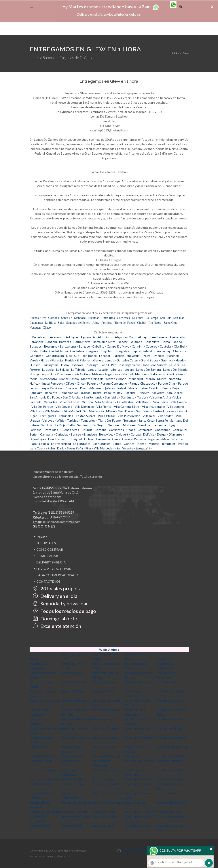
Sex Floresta (70, 761)
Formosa (107, 323)
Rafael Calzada (127, 388)
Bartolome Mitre (104, 342)
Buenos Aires (38, 318)
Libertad (117, 369)
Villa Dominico (84, 407)
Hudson (35, 365)
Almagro (144, 337)
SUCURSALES (46, 543)
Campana (47, 434)
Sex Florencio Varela (171, 756)
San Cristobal (72, 397)
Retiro (97, 393)
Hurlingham (51, 365)
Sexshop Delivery (137, 728)
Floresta (57, 360)
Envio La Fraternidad (171, 816)
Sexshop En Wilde (106, 816)
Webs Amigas (109, 650)
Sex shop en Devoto (75, 738)
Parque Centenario (114, 383)
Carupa (136, 434)
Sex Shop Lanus (72, 673)
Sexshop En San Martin (173, 802)
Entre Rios (108, 318)
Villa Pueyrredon (129, 416)
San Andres (175, 393)
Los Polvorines (61, 374)
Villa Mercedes (104, 448)
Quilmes (109, 388)
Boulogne (51, 346)
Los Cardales (102, 444)
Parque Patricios (51, 388)
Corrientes (123, 318)
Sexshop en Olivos (138, 784)
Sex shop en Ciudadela (45, 779)
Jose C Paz (108, 365)
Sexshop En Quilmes (107, 793)
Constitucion (55, 356)
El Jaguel (76, 439)
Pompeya (71, 388)
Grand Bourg (149, 360)
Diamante (175, 434)
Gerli (171, 374)
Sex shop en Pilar (105, 691)
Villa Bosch (143, 402)
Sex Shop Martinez (74, 682)
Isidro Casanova (72, 365)
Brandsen (90, 434)
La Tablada (78, 369)
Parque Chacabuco (142, 383)
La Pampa (152, 318)
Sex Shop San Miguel (171, 691)
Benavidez (106, 434)
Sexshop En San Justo (108, 802)
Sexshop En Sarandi (75, 812)
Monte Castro (69, 379)
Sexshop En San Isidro (77, 802)
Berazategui (68, 346)
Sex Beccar (133, 756)
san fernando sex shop (172, 747)
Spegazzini (143, 448)
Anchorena (160, 337)
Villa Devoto (64, 407)
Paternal (130, 393)
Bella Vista (152, 342)
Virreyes (48, 420)
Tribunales (66, 416)
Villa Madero (53, 411)
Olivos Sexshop (72, 756)
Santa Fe (67, 318)
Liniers (129, 369)
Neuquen (35, 328)
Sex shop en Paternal (44, 701)
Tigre (33, 416)
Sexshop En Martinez (139, 738)
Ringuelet (169, 444)
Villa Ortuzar (106, 416)
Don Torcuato (58, 439)
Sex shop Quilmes (74, 691)
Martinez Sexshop (169, 761)
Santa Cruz (171, 323)
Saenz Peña (75, 448)
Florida (70, 360)
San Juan (179, 318)
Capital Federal (142, 351)
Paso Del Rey (113, 393)
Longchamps (40, 374)
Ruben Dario (56, 448)
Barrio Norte (82, 342)
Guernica (167, 360)
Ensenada (103, 439)
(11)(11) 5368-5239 (61, 512)
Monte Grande (116, 379)
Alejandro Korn (125, 337)
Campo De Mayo (118, 346)
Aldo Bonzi (105, 337)
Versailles (51, 402)
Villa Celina (161, 402)
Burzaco (84, 346)
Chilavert (122, 434)
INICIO (42, 537)
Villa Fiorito (104, 407)
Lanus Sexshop (167, 793)
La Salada (62, 369)
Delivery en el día (55, 596)
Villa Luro (36, 411)
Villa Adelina (104, 402)
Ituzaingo (92, 365)
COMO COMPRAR (50, 549)
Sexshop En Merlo (74, 779)
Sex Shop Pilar (167, 682)
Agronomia (88, 337)
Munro (162, 379)
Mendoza (80, 318)
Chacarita (180, 351)
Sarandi (182, 411)
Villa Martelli (72, 411)
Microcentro (48, 379)
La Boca (174, 365)
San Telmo (143, 411)
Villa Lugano (176, 407)
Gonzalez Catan (127, 360)
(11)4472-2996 (60, 517)
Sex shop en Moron (106, 710)
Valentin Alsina (161, 397)
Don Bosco (89, 356)
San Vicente (125, 448)
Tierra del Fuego (125, 323)
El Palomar (84, 360)
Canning (138, 346)
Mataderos (157, 374)
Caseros (152, 346)
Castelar (166, 346)
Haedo (180, 360)
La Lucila (48, 369)
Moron (150, 379)
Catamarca (36, 323)
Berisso (76, 434)
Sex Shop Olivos (104, 682)
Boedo (177, 342)
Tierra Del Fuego (109, 420)
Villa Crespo (179, 402)
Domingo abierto (55, 618)
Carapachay (162, 351)
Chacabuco (163, 430)
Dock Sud (73, 356)
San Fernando (93, 397)
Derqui (162, 434)
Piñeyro (144, 393)
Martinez (141, 374)
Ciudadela (77, 351)
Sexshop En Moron (170, 779)
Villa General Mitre (127, 407)
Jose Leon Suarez (155, 365)
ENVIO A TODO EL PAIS (54, 569)
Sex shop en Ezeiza (170, 728)
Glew (180, 374)
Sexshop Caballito (106, 728)
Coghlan (106, 351)
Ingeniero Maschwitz (163, 439)
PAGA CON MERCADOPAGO (57, 575)
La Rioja (50, 323)
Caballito (98, 346)
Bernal (166, 342)
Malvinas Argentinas (106, 374)
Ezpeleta (159, 356)
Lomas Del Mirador (176, 369)
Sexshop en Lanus (106, 738)
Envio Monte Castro (75, 816)
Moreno (154, 444)
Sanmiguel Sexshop (107, 756)
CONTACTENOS (48, 581)
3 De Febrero (39, 337)
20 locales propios (56, 588)
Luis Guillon (82, 374)
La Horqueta (82, 444)
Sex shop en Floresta (171, 719)
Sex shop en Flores (74, 728)
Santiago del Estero (78, 323)
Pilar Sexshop (39, 747)
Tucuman (93, 318)
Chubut (142, 323)
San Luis (166, 318)
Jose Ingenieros (129, 365)
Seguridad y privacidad (61, 603)
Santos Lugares (164, 411)
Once (81, 383)
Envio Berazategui (137, 826)
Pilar (88, 448)
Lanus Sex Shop (104, 812)
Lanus (92, 369)
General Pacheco (134, 439)
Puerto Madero (90, 388)
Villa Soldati (165, 416)
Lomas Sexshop (104, 779)
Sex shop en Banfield (139, 761)
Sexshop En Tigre (169, 812)
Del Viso (149, 434)
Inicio (175, 53)
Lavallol (103, 369)
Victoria (87, 402)
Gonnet (129, 444)
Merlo (34, 379)
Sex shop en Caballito (172, 770)
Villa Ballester (124, 402)
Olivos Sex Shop (41, 761)
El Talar (89, 439)
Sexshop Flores (40, 826)
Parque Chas (167, 383)
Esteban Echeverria (126, 356)
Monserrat (136, 379)
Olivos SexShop (104, 747)
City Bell (180, 346)
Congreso (36, 356)
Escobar (105, 356)
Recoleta (51, 393)
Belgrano (136, 342)
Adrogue (72, 337)
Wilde (61, 420)
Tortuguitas (48, 416)
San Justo (128, 397)
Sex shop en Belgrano (45, 770)
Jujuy (96, 323)
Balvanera (36, 342)
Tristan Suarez (85, 416)
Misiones (138, 318)
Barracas (65, 342)
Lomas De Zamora (149, 369)
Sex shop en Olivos (170, 701)
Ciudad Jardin (59, 351)
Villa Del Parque (42, 407)
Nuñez (34, 383)
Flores (45, 360)
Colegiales (122, 351)
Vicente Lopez (70, 402)
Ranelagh (36, 393)
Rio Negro (155, 323)
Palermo (93, 383)
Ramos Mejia (170, 388)
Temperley (88, 420)
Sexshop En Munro (43, 784)
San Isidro (112, 397)
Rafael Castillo (149, 388)
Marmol (128, 374)
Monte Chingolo (92, 379)
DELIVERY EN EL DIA (51, 562)
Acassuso (57, 337)
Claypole (92, 351)
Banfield (51, 342)
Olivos (70, 383)
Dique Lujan (38, 439)
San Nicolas (126, 411)
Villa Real (149, 416)
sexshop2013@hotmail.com (61, 522)
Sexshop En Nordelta (108, 784)
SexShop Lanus (72, 826)
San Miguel (108, 411)
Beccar (123, 342)
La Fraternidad (61, 444)
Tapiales (73, 420)
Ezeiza (146, 356)
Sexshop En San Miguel (45, 812)
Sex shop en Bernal (106, 770)
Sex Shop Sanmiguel (75, 701)
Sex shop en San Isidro (141, 682)
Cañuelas (62, 434)
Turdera (142, 397)
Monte (142, 444)
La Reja (44, 444)
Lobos (117, 444)
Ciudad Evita (38, 351)
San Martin (91, 411)
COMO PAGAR (47, 556)
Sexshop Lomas (104, 826)
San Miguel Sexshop (43, 756)
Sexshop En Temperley (141, 812)
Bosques (36, 346)
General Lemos (104, 360)
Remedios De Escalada (75, 393)
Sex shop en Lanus (106, 719)
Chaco (47, 328)
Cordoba (54, 318)
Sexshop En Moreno (139, 779)
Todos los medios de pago (64, 611)
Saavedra (158, 393)
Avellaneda (177, 337)
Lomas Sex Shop (73, 784)
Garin (116, 439)
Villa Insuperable (154, 407)
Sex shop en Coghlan (171, 738)
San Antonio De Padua (45, 397)
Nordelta (175, 379)
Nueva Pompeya (52, 383)
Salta (61, 323)
